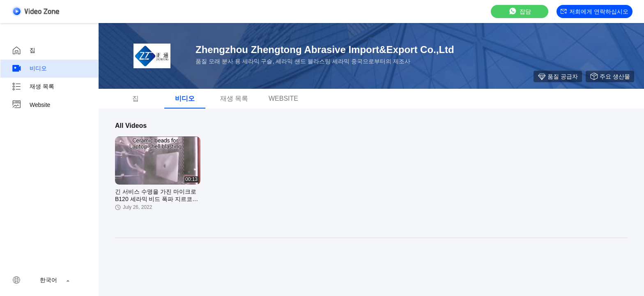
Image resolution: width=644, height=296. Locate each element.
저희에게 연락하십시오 (595, 12)
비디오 (29, 69)
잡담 (520, 11)
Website (31, 105)
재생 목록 (33, 87)
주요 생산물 (610, 76)
